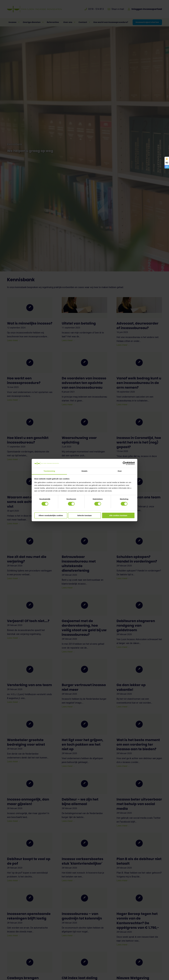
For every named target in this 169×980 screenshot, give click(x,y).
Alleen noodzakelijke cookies (51, 515)
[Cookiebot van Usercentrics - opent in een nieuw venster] (124, 463)
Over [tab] (120, 471)
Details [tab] (84, 471)
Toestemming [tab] (49, 471)
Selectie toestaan (85, 515)
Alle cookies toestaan (118, 515)
